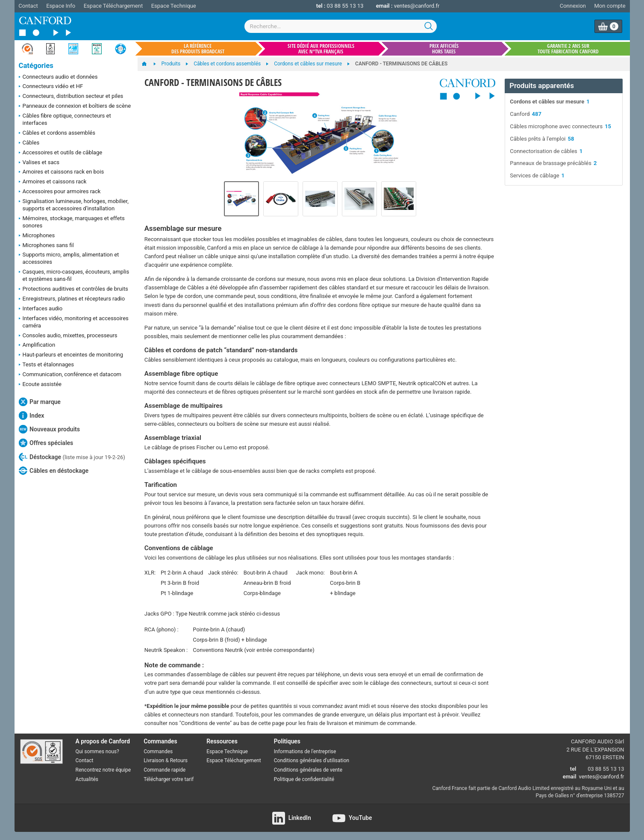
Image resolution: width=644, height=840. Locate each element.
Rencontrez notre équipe (103, 770)
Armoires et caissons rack (53, 182)
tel (573, 769)
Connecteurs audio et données (58, 77)
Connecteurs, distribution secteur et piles (71, 97)
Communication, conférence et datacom (70, 375)
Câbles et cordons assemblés (57, 133)
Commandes (158, 752)
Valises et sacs (39, 163)
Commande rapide (165, 770)
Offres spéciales (46, 443)
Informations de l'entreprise (305, 752)
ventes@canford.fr (417, 6)
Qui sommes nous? (97, 752)
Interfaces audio (41, 309)
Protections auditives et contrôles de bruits (74, 289)
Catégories (36, 66)
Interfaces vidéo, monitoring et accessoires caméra (74, 322)
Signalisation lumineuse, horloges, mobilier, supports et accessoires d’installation (74, 205)
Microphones (37, 236)
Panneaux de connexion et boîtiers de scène (75, 106)
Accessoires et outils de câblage (61, 153)
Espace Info (61, 6)
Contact (28, 6)
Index (32, 416)
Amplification (37, 345)
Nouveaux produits (49, 429)
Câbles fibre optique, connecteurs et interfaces (65, 119)
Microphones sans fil (46, 246)
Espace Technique (174, 6)
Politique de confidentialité (304, 779)
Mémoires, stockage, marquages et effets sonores (72, 222)
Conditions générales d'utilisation (312, 760)
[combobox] (341, 26)
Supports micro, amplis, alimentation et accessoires (69, 258)
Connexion (573, 6)
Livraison (154, 760)
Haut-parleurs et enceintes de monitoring (71, 355)
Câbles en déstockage (54, 471)
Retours (179, 760)
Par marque (40, 402)
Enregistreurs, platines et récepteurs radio (72, 299)
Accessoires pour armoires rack (60, 192)
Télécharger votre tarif (169, 779)
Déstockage (72, 457)
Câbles (29, 143)
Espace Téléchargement (113, 6)
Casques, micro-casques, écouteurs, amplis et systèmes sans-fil (74, 275)
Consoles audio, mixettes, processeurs (68, 336)
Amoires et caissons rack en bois (62, 172)
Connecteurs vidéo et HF (51, 87)
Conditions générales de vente (308, 770)
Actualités (87, 779)
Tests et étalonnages (46, 365)
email (570, 777)
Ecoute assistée (40, 385)
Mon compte (610, 6)
